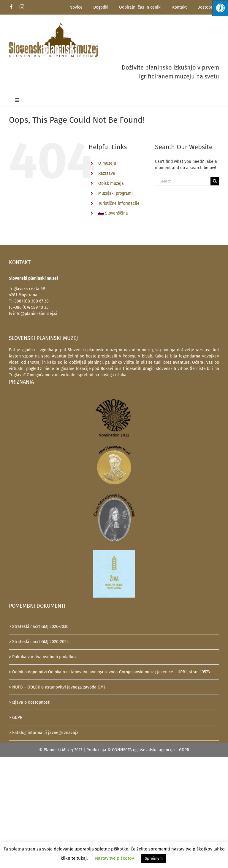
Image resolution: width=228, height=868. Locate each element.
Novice (76, 7)
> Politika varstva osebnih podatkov (43, 657)
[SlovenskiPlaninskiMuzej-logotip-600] (53, 24)
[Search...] (183, 181)
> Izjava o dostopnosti (30, 702)
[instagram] (22, 7)
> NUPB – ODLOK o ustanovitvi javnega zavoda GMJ (57, 687)
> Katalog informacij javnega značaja (44, 733)
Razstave (107, 173)
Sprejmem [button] (154, 858)
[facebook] (11, 7)
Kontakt (179, 7)
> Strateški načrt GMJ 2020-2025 (39, 642)
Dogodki (101, 7)
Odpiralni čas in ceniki (140, 7)
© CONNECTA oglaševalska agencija (141, 750)
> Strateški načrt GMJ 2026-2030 (39, 627)
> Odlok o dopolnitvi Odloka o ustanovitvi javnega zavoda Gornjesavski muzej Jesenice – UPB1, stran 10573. (110, 672)
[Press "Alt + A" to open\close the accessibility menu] (220, 8)
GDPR (184, 750)
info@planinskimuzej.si (35, 314)
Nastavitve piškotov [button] (114, 858)
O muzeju (107, 163)
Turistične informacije (119, 203)
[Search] (215, 181)
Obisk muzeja (111, 183)
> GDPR (16, 717)
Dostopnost (208, 7)
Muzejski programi (115, 193)
